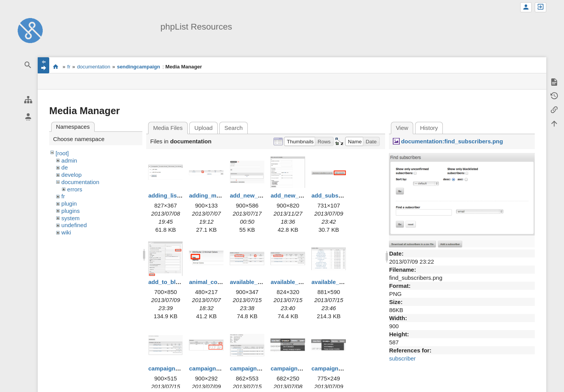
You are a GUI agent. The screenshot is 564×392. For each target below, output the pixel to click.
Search (234, 128)
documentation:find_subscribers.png (452, 141)
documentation (94, 67)
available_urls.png (336, 282)
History (429, 128)
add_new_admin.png (258, 195)
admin (69, 160)
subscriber (402, 358)
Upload (204, 128)
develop (72, 175)
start (56, 66)
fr (69, 67)
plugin (69, 203)
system (71, 218)
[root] (62, 153)
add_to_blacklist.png (177, 282)
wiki (66, 232)
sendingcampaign (138, 67)
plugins (71, 211)
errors (75, 189)
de (65, 167)
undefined (74, 225)
